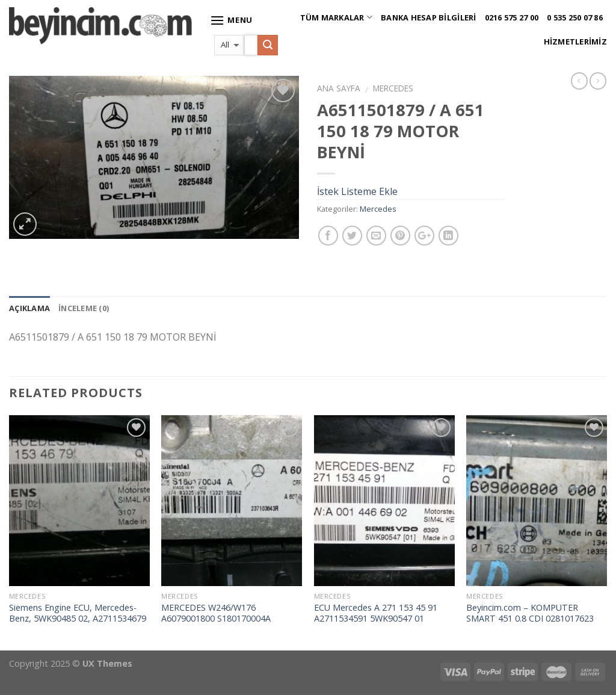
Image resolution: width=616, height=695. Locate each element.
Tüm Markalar (337, 17)
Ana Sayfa (339, 88)
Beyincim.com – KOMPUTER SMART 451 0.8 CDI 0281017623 (530, 613)
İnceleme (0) (84, 308)
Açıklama (29, 308)
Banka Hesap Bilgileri (428, 17)
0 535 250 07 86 (575, 17)
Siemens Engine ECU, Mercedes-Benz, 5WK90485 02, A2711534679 (78, 613)
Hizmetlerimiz (575, 42)
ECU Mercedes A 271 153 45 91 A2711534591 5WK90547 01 (376, 613)
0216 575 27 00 (512, 17)
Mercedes (393, 88)
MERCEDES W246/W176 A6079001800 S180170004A (216, 613)
